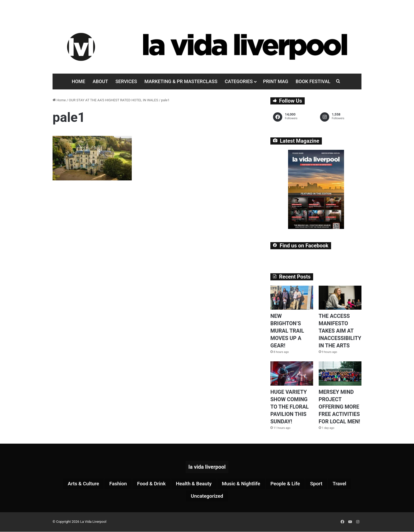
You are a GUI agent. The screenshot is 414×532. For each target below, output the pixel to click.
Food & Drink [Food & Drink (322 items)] (149, 484)
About (100, 81)
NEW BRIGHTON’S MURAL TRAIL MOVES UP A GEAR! (287, 331)
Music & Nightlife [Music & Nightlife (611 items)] (243, 484)
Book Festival (313, 81)
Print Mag (276, 81)
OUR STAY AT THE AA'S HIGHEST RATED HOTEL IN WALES (114, 100)
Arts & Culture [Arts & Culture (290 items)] (77, 484)
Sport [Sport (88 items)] (322, 484)
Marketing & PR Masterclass (181, 81)
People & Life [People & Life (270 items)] (290, 484)
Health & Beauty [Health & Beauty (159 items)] (193, 484)
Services (126, 81)
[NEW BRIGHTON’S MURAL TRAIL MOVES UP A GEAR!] (292, 298)
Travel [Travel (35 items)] (347, 484)
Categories (239, 81)
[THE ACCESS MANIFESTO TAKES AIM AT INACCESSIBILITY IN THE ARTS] (340, 298)
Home (79, 81)
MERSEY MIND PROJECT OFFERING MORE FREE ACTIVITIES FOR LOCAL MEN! (339, 407)
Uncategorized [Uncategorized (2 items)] (207, 497)
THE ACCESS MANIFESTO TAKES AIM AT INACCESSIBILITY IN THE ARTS (340, 331)
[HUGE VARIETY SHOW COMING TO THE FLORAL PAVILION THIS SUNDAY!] (292, 373)
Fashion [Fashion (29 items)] (113, 484)
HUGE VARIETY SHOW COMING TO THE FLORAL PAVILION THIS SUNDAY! (290, 407)
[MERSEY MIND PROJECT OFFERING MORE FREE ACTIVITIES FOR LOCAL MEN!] (340, 373)
